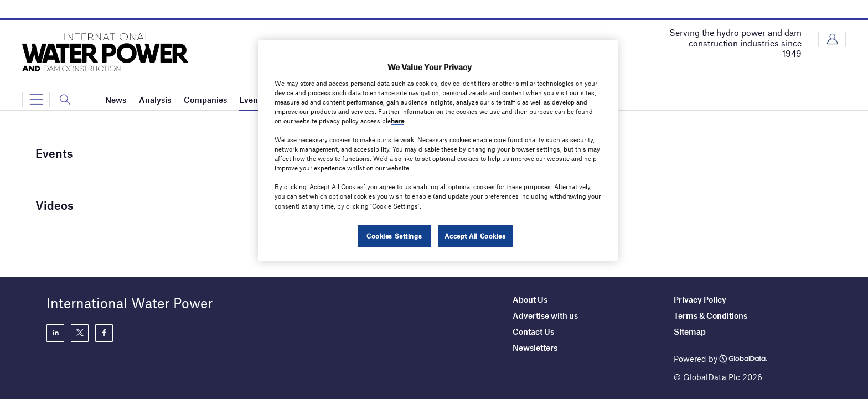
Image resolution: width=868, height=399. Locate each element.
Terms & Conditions (711, 315)
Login (832, 39)
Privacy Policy (700, 299)
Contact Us (533, 331)
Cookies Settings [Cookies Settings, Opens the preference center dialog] (394, 236)
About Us (530, 299)
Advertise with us (545, 315)
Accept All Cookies (475, 236)
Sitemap (690, 331)
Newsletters (535, 348)
